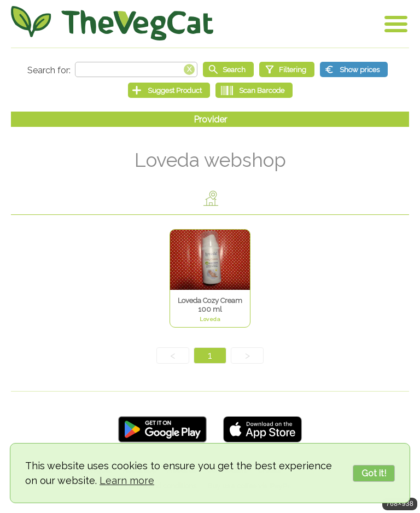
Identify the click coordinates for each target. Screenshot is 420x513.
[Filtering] (287, 69)
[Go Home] (112, 23)
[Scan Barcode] (254, 90)
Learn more (127, 480)
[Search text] (136, 69)
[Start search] (228, 69)
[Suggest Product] (169, 90)
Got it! (374, 473)
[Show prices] (354, 69)
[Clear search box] (189, 68)
